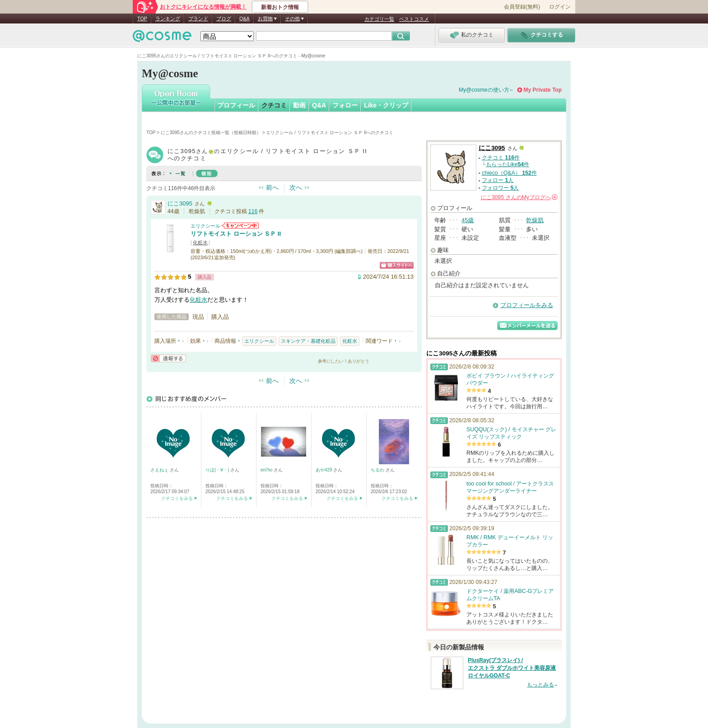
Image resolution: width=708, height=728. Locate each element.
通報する (168, 358)
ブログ (224, 19)
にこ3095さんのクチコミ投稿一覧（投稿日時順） (211, 133)
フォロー (345, 105)
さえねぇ (160, 470)
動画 (299, 105)
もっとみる (540, 685)
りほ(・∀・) (218, 470)
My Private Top (543, 90)
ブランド (198, 19)
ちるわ (378, 470)
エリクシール (205, 226)
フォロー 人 (498, 180)
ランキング (168, 19)
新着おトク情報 (280, 7)
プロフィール (236, 105)
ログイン (560, 7)
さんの (519, 197)
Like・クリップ (386, 105)
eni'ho (267, 470)
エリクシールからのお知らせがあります (240, 226)
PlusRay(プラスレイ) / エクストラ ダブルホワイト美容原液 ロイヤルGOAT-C (512, 668)
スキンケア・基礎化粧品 (308, 341)
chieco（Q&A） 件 (509, 173)
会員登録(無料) (522, 7)
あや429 (324, 470)
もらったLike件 (508, 164)
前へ (272, 187)
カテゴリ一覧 (379, 19)
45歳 (468, 220)
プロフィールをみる (527, 305)
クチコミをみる (177, 498)
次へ (296, 187)
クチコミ (274, 105)
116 (253, 211)
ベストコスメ (414, 19)
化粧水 (200, 243)
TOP (142, 19)
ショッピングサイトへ (397, 265)
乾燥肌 (535, 220)
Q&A (245, 19)
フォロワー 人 (500, 188)
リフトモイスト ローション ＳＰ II (236, 234)
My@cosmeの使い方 (484, 90)
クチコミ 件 (501, 158)
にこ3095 (180, 203)
